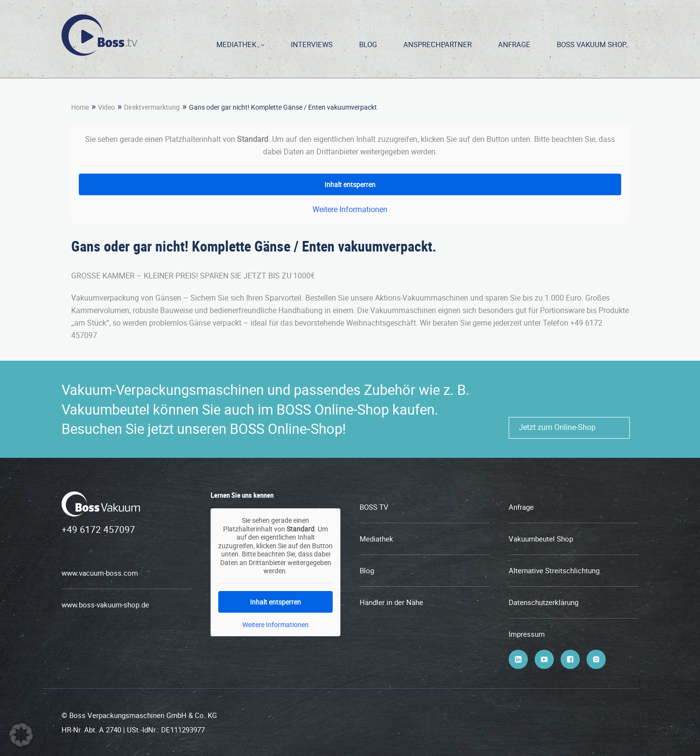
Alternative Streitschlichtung (554, 570)
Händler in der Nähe (391, 602)
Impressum (527, 634)
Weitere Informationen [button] (350, 209)
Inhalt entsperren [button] (350, 184)
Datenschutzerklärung (544, 602)
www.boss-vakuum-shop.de (105, 605)
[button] (21, 735)
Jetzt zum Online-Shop (557, 427)
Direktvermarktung (152, 107)
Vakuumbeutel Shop (541, 539)
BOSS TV (374, 507)
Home (80, 107)
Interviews (312, 44)
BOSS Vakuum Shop (592, 44)
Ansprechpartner (437, 44)
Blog (368, 44)
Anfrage (514, 44)
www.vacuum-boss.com (100, 573)
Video (106, 107)
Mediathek (236, 44)
